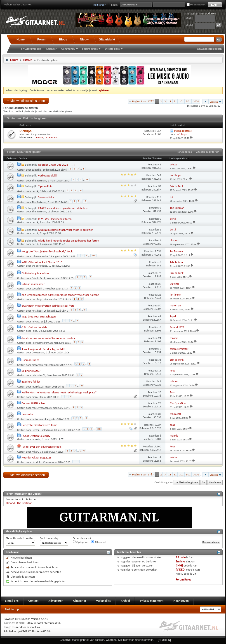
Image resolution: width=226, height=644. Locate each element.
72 (160, 273)
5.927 (158, 425)
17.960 (157, 447)
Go (204, 483)
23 (160, 403)
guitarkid (37, 170)
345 (159, 175)
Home (21, 39)
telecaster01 (39, 375)
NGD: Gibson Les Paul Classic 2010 (42, 262)
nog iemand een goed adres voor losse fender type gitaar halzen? (60, 295)
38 (160, 360)
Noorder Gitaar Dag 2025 (36, 457)
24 (160, 338)
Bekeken (157, 158)
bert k (35, 191)
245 (159, 381)
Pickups (26, 131)
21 (160, 295)
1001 (196, 101)
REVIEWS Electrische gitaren (55, 219)
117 (159, 197)
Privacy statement (152, 601)
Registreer (100, 5)
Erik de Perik (39, 278)
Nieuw (84, 39)
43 (160, 165)
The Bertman (51, 137)
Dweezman (38, 353)
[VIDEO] (181, 570)
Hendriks (37, 462)
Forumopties (184, 152)
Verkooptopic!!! (48, 175)
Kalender (51, 49)
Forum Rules (183, 579)
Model (189, 25)
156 (93, 255)
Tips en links (45, 186)
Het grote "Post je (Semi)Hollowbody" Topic (47, 251)
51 (175, 101)
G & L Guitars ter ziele (34, 327)
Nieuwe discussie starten (26, 101)
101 (181, 101)
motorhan (37, 365)
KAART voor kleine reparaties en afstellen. (63, 208)
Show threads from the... (21, 538)
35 (87, 180)
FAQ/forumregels (31, 49)
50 (160, 306)
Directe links (112, 49)
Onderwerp (12, 158)
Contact (34, 601)
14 (160, 371)
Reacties (147, 158)
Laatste (215, 102)
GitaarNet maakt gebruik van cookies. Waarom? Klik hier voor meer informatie (106, 640)
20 (160, 392)
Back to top (12, 609)
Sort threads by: (49, 538)
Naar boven (215, 483)
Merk (189, 18)
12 (85, 201)
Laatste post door (180, 158)
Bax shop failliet (31, 382)
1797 (82, 451)
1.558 (158, 251)
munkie (36, 387)
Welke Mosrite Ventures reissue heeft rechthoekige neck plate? (59, 392)
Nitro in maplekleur (33, 284)
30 (160, 414)
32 (160, 186)
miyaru (36, 322)
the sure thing (40, 266)
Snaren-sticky (46, 197)
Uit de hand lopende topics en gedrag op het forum (69, 241)
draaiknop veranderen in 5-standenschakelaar (49, 338)
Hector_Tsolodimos (42, 430)
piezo (35, 397)
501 (188, 101)
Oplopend (80, 542)
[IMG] (179, 565)
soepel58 (37, 289)
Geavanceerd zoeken (209, 49)
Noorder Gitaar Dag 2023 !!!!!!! (57, 165)
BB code (181, 557)
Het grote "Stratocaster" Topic (39, 425)
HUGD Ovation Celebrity (36, 436)
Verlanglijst (103, 601)
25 (82, 386)
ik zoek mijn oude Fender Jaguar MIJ (43, 349)
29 (160, 284)
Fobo (35, 331)
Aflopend (98, 542)
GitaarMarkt (107, 39)
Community (68, 49)
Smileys (180, 561)
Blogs (63, 39)
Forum (42, 39)
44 (160, 316)
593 (99, 429)
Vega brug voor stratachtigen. (39, 316)
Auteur (24, 158)
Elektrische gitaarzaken (35, 273)
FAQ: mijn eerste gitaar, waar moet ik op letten (66, 230)
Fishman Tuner (30, 360)
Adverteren (56, 601)
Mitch (35, 452)
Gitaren (28, 60)
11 (170, 101)
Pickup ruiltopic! (183, 131)
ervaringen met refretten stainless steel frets (48, 306)
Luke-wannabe (40, 256)
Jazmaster (27, 414)
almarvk (39, 137)
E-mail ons (12, 601)
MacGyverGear (40, 408)
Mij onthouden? (197, 5)
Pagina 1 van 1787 (143, 101)
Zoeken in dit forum (208, 152)
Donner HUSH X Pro (33, 403)
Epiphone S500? (31, 371)
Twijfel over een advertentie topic (41, 447)
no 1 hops (37, 299)
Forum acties (90, 49)
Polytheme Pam (40, 343)
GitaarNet (80, 601)
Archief (125, 601)
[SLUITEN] (164, 640)
